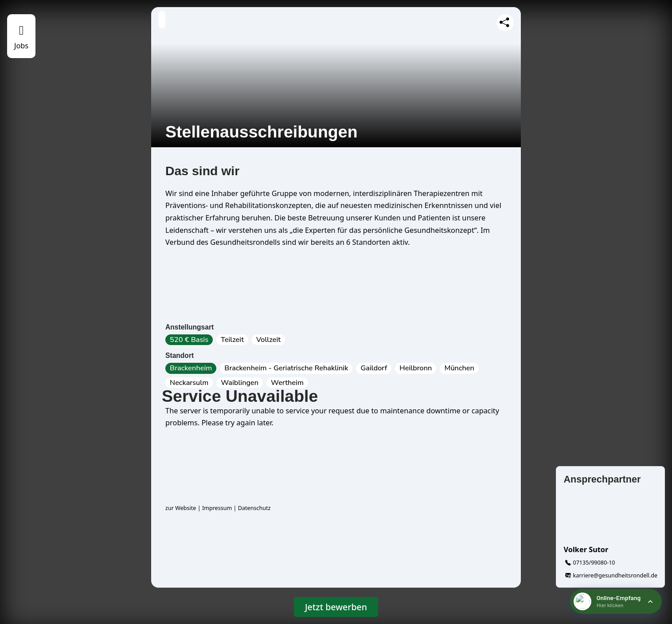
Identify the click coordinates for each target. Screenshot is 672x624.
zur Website (181, 508)
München (459, 368)
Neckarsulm (189, 383)
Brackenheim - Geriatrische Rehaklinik (286, 368)
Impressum (217, 508)
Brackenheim (191, 368)
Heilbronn (416, 368)
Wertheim (287, 383)
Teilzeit (232, 340)
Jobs (21, 46)
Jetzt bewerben (336, 607)
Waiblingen (240, 383)
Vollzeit (268, 340)
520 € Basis (189, 340)
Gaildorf (374, 368)
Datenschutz (254, 508)
